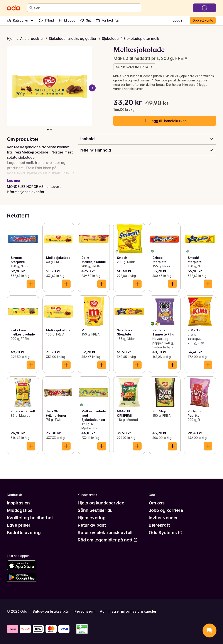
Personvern (84, 611)
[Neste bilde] (92, 88)
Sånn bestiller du (95, 510)
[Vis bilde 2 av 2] (51, 130)
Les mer (14, 180)
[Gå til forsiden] (14, 8)
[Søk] (31, 8)
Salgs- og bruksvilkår (51, 611)
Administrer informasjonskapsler (128, 611)
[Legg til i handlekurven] (31, 284)
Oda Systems (165, 533)
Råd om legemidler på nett (108, 540)
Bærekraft (159, 525)
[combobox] (87, 8)
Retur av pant (92, 525)
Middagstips (20, 510)
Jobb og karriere (166, 510)
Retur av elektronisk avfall (105, 533)
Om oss (157, 503)
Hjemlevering (92, 518)
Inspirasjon (18, 503)
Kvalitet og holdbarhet (30, 518)
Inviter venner (163, 518)
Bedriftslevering (24, 533)
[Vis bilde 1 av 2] (48, 130)
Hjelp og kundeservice (101, 503)
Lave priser (19, 525)
